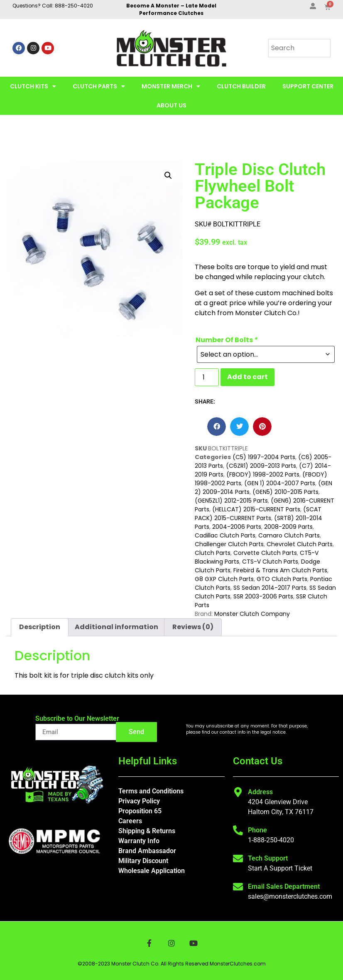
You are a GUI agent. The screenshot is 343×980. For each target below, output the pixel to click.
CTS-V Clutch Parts (270, 562)
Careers (130, 821)
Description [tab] (40, 627)
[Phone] (238, 830)
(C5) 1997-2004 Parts (264, 457)
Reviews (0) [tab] (193, 627)
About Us (171, 105)
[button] (168, 175)
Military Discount (143, 861)
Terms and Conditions (151, 791)
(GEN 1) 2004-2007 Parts (280, 483)
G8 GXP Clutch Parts (224, 579)
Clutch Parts (99, 86)
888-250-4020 (74, 6)
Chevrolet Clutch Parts (300, 544)
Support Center (308, 86)
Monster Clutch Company (252, 614)
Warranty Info (139, 841)
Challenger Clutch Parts (229, 544)
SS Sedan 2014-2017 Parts (270, 588)
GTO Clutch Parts (282, 579)
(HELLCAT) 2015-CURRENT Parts (256, 509)
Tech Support (268, 858)
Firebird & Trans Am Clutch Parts (280, 570)
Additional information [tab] (116, 627)
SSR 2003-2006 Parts (263, 596)
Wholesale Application (152, 871)
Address (260, 792)
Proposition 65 (140, 811)
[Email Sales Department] (238, 887)
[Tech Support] (238, 858)
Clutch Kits (33, 86)
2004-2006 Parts (237, 527)
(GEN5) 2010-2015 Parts (285, 492)
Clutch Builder (241, 86)
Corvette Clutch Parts (265, 553)
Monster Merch (171, 86)
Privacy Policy (139, 801)
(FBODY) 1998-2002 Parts (263, 474)
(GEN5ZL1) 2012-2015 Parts (231, 501)
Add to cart (247, 377)
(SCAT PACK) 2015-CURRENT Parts (258, 514)
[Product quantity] (207, 377)
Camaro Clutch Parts (289, 535)
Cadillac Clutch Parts (225, 535)
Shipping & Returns (147, 831)
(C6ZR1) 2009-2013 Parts (261, 466)
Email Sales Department (284, 886)
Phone (257, 830)
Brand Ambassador (147, 851)
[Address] (238, 792)
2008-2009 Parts (288, 527)
